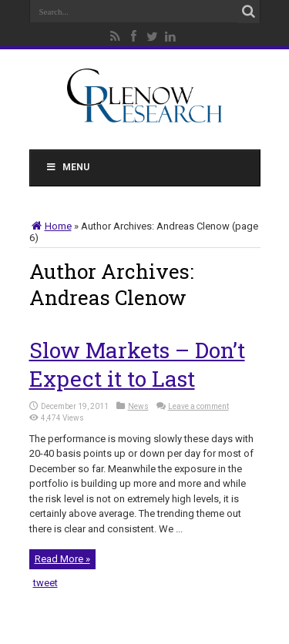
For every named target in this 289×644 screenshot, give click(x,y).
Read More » (62, 559)
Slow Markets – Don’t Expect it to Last (137, 364)
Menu (68, 167)
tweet (45, 583)
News (138, 406)
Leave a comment (198, 406)
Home (50, 226)
